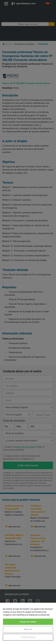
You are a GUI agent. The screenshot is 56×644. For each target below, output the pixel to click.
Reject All (28, 629)
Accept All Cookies (28, 622)
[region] (28, 623)
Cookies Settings (28, 637)
